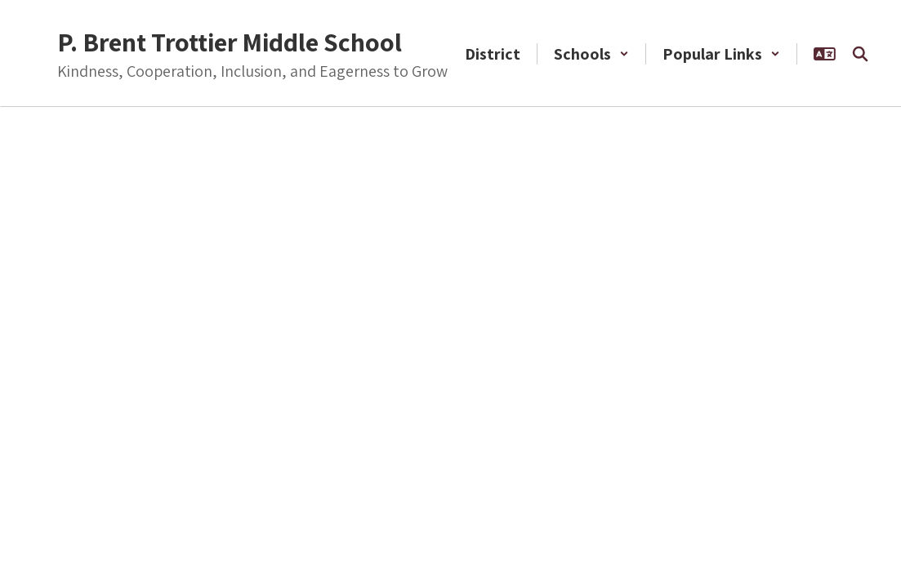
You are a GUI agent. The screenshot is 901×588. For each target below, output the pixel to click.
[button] (591, 54)
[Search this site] (860, 54)
